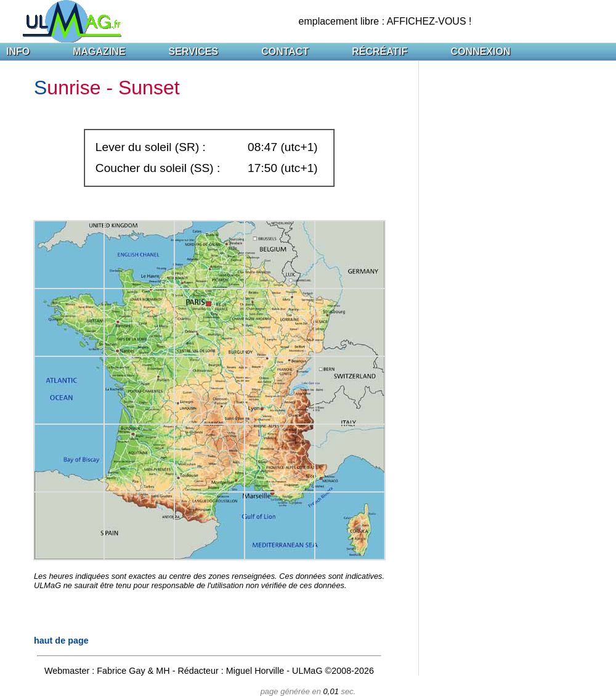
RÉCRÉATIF (379, 51)
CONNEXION (481, 51)
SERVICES (194, 51)
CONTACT (285, 51)
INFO (18, 51)
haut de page (61, 641)
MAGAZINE (99, 51)
